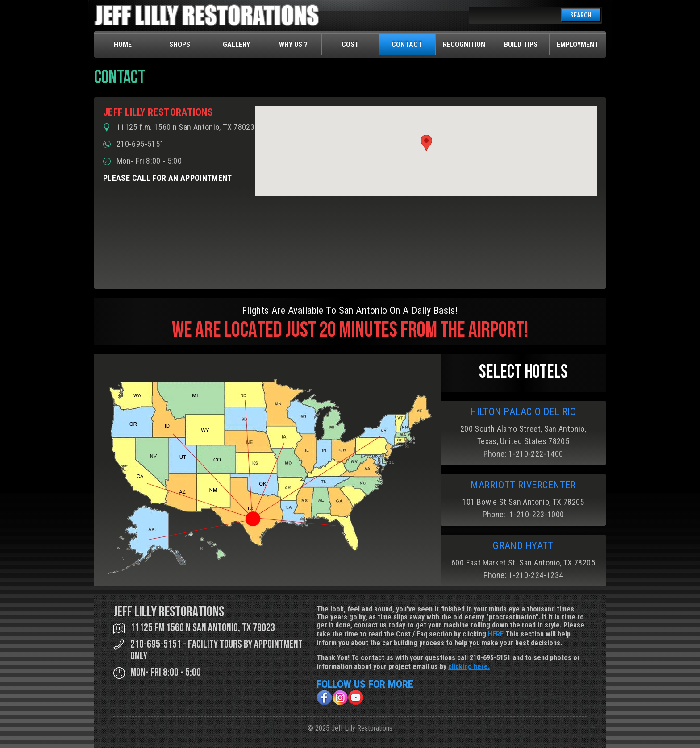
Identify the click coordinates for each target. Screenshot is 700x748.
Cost (350, 44)
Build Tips (521, 44)
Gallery (236, 44)
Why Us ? (293, 44)
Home (123, 44)
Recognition (464, 44)
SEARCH (581, 15)
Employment (578, 44)
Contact (407, 44)
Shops (180, 44)
